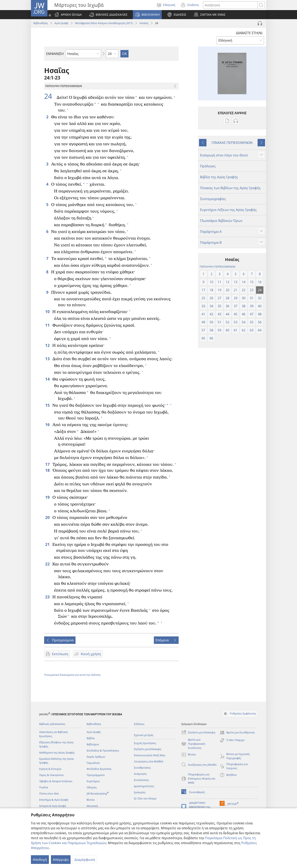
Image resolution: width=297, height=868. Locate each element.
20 (48, 517)
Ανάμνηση (140, 774)
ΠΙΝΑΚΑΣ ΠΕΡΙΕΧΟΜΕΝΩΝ (232, 143)
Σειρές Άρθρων (96, 757)
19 (48, 497)
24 (50, 96)
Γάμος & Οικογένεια (51, 775)
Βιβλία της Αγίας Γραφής (219, 177)
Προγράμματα (96, 775)
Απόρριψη (61, 860)
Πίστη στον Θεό (49, 793)
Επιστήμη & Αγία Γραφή (54, 800)
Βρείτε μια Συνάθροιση (237, 733)
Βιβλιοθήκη (41, 23)
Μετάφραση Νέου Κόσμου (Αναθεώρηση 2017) (104, 23)
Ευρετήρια (93, 781)
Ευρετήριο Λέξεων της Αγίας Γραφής (228, 210)
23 (48, 597)
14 (48, 379)
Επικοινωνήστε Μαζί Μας (150, 755)
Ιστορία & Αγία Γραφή (53, 806)
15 (48, 405)
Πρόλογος (208, 166)
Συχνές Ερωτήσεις (145, 743)
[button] (108, 15)
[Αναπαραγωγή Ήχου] (260, 23)
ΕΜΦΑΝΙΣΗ (55, 54)
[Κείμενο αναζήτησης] (230, 5)
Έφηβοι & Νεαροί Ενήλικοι (56, 781)
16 (48, 425)
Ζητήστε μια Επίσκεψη (148, 749)
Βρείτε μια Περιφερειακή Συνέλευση (193, 744)
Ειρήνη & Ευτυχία (50, 769)
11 (48, 325)
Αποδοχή (40, 860)
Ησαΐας (144, 23)
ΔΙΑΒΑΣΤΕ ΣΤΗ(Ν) (249, 33)
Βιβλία (91, 738)
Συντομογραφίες (213, 199)
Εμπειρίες (140, 792)
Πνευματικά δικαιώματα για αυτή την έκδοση (72, 675)
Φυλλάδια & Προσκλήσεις (103, 750)
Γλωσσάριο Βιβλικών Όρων (221, 221)
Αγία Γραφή (61, 23)
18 (48, 470)
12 (48, 345)
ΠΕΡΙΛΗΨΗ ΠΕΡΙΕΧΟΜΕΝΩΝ (217, 267)
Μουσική (92, 806)
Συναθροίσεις (142, 768)
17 (48, 464)
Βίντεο (91, 800)
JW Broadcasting (98, 793)
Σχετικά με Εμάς (144, 735)
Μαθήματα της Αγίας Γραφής (57, 753)
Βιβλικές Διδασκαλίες (52, 724)
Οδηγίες (92, 787)
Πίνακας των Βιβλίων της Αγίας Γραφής (230, 188)
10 (48, 312)
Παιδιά (44, 787)
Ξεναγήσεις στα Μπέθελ (149, 761)
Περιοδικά (93, 763)
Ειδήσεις (139, 724)
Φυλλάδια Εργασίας (99, 769)
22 (48, 564)
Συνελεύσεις (141, 780)
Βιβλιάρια (93, 744)
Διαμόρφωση (85, 860)
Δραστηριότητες (144, 786)
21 (48, 544)
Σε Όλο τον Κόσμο (145, 798)
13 (48, 359)
